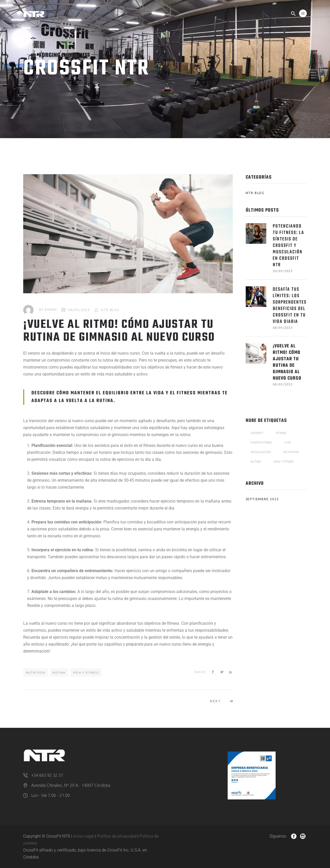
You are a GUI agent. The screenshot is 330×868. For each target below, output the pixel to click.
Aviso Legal (84, 836)
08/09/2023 (79, 310)
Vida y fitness (86, 673)
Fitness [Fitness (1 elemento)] (281, 433)
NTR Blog (110, 310)
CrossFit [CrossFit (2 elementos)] (257, 433)
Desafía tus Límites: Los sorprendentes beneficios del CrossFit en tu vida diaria (290, 306)
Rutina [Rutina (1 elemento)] (256, 462)
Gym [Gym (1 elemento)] (288, 443)
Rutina (59, 673)
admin (51, 310)
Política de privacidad (117, 836)
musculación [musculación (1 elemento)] (261, 452)
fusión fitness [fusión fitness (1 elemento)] (261, 443)
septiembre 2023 (262, 499)
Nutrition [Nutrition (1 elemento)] (291, 452)
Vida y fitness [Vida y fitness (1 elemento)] (284, 462)
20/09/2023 (283, 271)
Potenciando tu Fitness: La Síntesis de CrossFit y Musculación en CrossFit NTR (288, 246)
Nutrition (35, 673)
